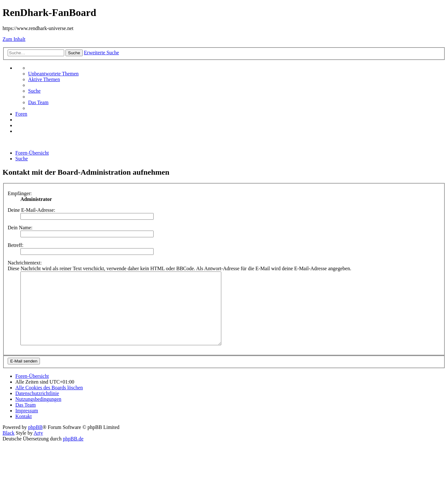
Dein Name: (20, 228)
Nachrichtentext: (25, 263)
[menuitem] (53, 74)
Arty (38, 447)
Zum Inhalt (14, 39)
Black (8, 447)
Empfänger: (20, 193)
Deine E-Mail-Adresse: (31, 210)
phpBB (35, 442)
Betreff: (15, 245)
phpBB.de (73, 453)
